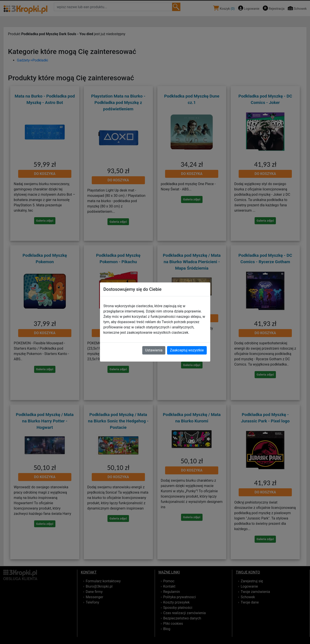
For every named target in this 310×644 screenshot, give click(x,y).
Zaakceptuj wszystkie (187, 350)
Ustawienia (154, 350)
